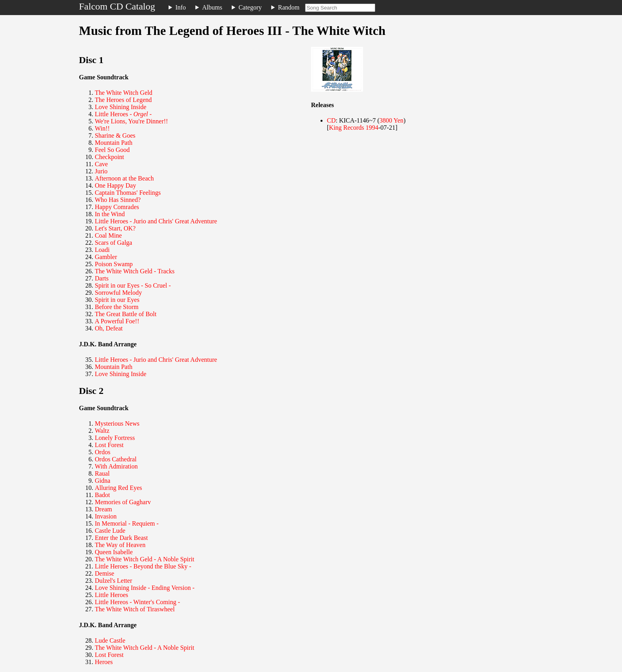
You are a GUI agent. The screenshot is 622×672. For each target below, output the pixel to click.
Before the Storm (117, 307)
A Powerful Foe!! (117, 321)
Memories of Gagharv (123, 502)
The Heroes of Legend (123, 100)
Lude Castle (110, 640)
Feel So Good (112, 150)
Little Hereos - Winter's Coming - (137, 602)
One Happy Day (115, 185)
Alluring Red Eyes (118, 488)
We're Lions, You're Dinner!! (131, 121)
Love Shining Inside (121, 107)
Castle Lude (110, 531)
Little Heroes (111, 595)
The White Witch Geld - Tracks (135, 271)
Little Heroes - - (123, 114)
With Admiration (116, 466)
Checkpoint (109, 157)
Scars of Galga (113, 243)
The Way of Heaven (120, 545)
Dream (104, 509)
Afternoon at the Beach (124, 178)
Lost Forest (109, 445)
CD (331, 120)
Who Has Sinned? (118, 200)
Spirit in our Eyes (117, 300)
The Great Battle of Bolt (126, 314)
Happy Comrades (117, 207)
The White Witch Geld (124, 93)
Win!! (102, 128)
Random (289, 7)
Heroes (104, 662)
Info (181, 7)
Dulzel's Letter (113, 581)
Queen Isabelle (114, 552)
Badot (102, 495)
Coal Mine (108, 235)
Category (250, 7)
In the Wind (110, 214)
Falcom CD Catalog (117, 6)
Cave (101, 164)
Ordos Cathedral (116, 459)
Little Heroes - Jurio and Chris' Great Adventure (156, 221)
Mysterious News (117, 423)
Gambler (106, 257)
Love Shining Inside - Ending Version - (145, 588)
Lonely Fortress (115, 438)
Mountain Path (114, 143)
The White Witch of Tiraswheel (135, 609)
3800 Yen (392, 120)
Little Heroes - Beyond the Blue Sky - (143, 566)
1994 (372, 128)
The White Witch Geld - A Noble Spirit (145, 559)
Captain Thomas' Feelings (128, 193)
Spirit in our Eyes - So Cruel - (133, 285)
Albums (212, 7)
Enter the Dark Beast (121, 538)
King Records (346, 128)
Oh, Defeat (109, 328)
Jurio (101, 171)
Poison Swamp (114, 264)
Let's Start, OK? (115, 228)
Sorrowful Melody (118, 293)
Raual (102, 473)
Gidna (103, 481)
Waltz (102, 431)
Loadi (102, 250)
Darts (102, 278)
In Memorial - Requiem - (127, 523)
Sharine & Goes (115, 135)
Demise (105, 573)
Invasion (106, 516)
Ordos (103, 452)
